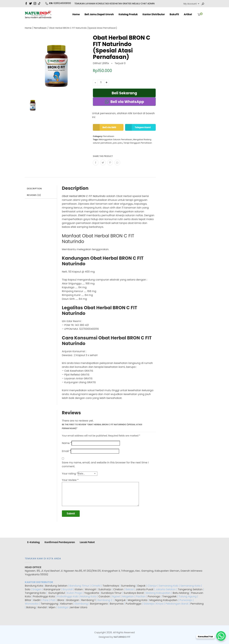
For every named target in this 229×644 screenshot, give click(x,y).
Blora (61, 600)
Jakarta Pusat (145, 589)
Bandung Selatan (56, 586)
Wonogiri (91, 589)
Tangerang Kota (35, 593)
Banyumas (117, 604)
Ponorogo (154, 596)
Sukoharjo (104, 589)
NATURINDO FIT (122, 637)
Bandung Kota (34, 586)
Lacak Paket (87, 542)
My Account (190, 4)
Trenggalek (169, 596)
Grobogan (73, 600)
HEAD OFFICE (33, 567)
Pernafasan (40, 28)
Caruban (104, 596)
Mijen (52, 607)
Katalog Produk (128, 14)
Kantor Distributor (154, 14)
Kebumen (66, 604)
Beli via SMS (105, 127)
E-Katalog (34, 542)
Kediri (37, 600)
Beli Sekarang (124, 93)
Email (66, 451)
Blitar (28, 600)
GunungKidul (57, 593)
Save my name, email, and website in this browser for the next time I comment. (105, 464)
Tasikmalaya (111, 586)
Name (67, 443)
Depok (142, 586)
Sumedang (128, 586)
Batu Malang (181, 593)
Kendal (42, 607)
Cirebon (118, 589)
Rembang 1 (88, 600)
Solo (28, 589)
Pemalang (197, 604)
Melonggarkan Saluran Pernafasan (115, 139)
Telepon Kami (139, 127)
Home (76, 14)
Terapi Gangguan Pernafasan (138, 143)
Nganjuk (120, 600)
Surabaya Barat (134, 593)
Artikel (188, 14)
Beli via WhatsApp (124, 102)
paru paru (118, 143)
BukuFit (174, 14)
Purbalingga (134, 604)
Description (34, 189)
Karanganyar (52, 589)
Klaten (79, 589)
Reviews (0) (34, 195)
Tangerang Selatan (190, 589)
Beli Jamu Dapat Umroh (99, 14)
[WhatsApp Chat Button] (221, 636)
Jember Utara (78, 607)
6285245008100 (62, 3)
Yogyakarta (92, 593)
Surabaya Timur (111, 593)
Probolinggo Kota (44, 596)
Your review (70, 480)
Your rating (70, 474)
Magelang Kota (138, 600)
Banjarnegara (99, 604)
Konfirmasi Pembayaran (60, 542)
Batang (31, 607)
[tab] (41, 189)
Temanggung (49, 604)
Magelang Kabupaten (163, 600)
